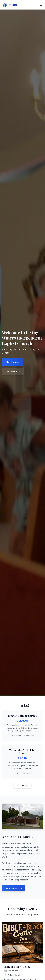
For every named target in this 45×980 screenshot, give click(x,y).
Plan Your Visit (22, 785)
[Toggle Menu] (41, 5)
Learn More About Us (14, 888)
